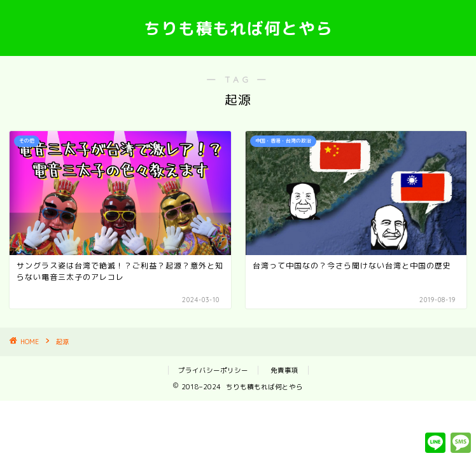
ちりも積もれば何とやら (238, 28)
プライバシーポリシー (213, 370)
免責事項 (284, 370)
